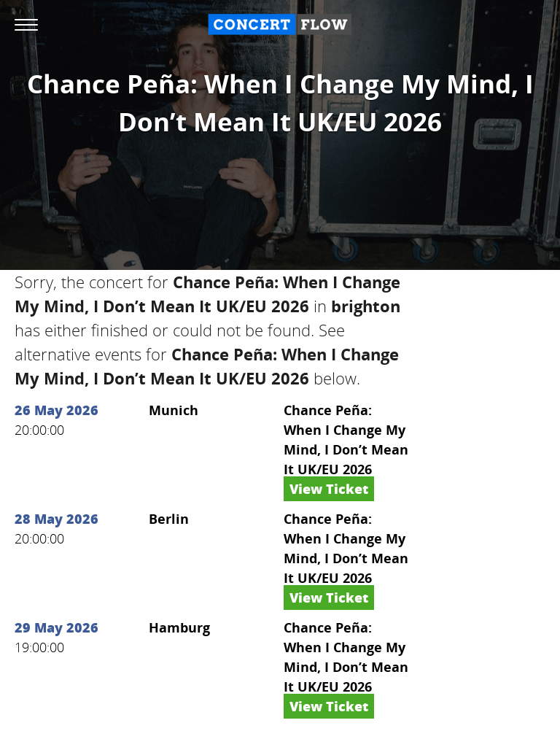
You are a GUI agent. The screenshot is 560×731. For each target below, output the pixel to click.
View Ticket (329, 489)
